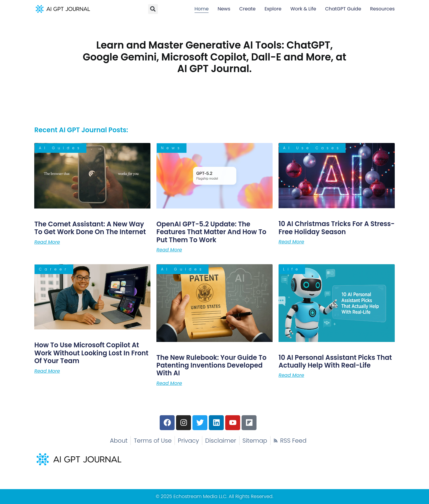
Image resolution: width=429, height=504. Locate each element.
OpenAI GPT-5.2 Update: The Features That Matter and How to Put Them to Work (211, 232)
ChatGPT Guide (343, 9)
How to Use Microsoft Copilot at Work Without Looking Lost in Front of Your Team (91, 353)
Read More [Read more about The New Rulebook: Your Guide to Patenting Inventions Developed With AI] (169, 383)
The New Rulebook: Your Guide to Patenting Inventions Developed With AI (212, 365)
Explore (273, 9)
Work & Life (303, 9)
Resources (382, 9)
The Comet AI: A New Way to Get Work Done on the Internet (90, 228)
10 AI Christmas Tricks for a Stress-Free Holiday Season (337, 228)
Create (247, 9)
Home (202, 9)
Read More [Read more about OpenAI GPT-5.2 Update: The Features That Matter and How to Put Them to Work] (169, 250)
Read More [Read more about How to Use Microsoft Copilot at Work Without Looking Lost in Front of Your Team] (47, 371)
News (224, 9)
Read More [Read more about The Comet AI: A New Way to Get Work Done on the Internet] (47, 242)
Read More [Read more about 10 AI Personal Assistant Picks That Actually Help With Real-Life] (291, 375)
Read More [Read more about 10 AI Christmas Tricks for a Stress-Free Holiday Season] (291, 242)
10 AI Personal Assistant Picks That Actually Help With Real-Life (335, 361)
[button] (153, 9)
